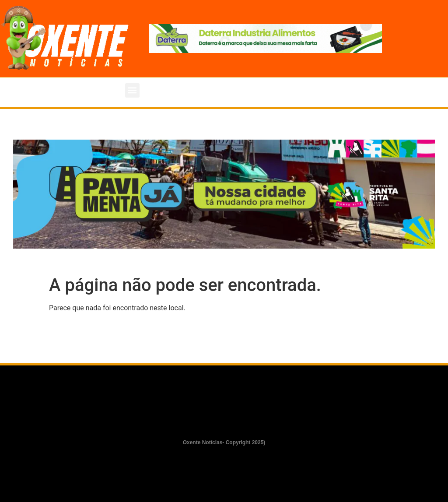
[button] (132, 90)
